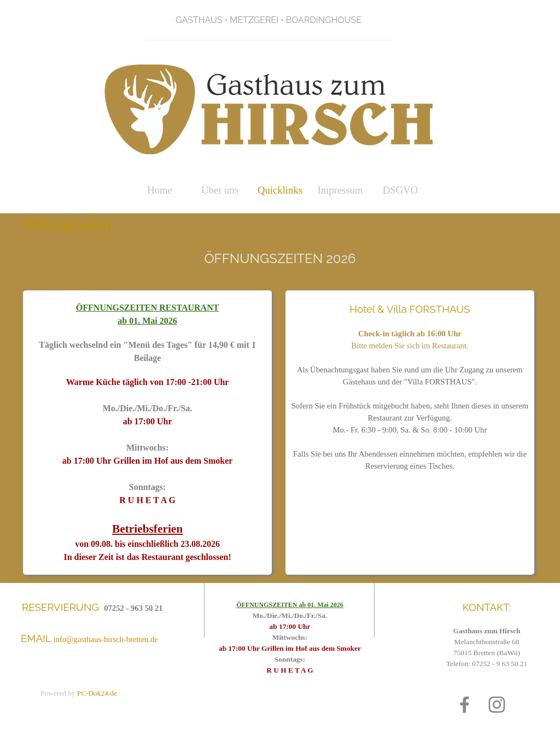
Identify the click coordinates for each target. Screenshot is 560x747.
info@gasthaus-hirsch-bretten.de (106, 639)
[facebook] (465, 705)
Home (160, 190)
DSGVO (400, 190)
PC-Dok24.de (97, 693)
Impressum (340, 190)
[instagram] (497, 705)
